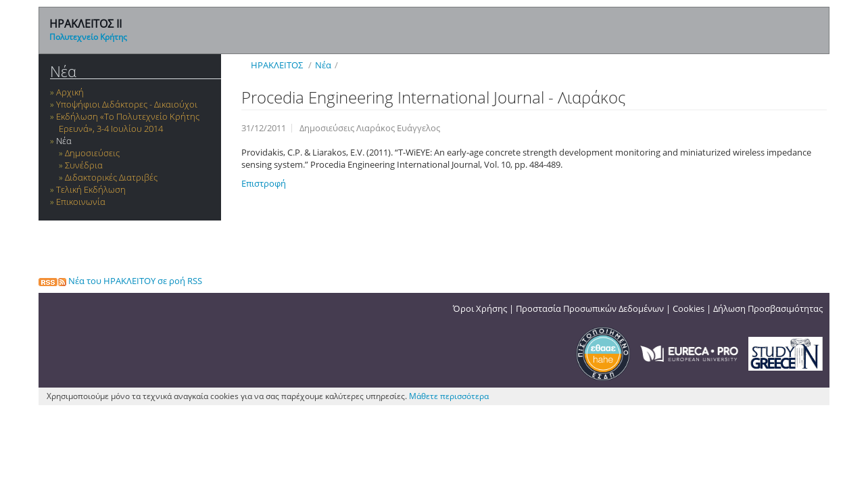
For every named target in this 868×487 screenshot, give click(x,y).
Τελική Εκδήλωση (91, 189)
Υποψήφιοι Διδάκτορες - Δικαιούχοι (127, 104)
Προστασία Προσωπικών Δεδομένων (590, 308)
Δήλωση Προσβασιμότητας (768, 308)
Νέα (63, 71)
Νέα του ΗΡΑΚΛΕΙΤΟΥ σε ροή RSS (120, 281)
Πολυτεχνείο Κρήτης (88, 37)
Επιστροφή (264, 183)
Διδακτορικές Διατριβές (111, 177)
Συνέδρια (84, 165)
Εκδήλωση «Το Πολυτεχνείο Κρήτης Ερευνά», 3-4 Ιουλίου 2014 (128, 122)
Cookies (689, 308)
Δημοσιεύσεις (92, 153)
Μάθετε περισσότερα (449, 396)
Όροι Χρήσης (480, 308)
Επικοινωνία (81, 202)
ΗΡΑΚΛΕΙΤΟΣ (277, 65)
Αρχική (70, 92)
